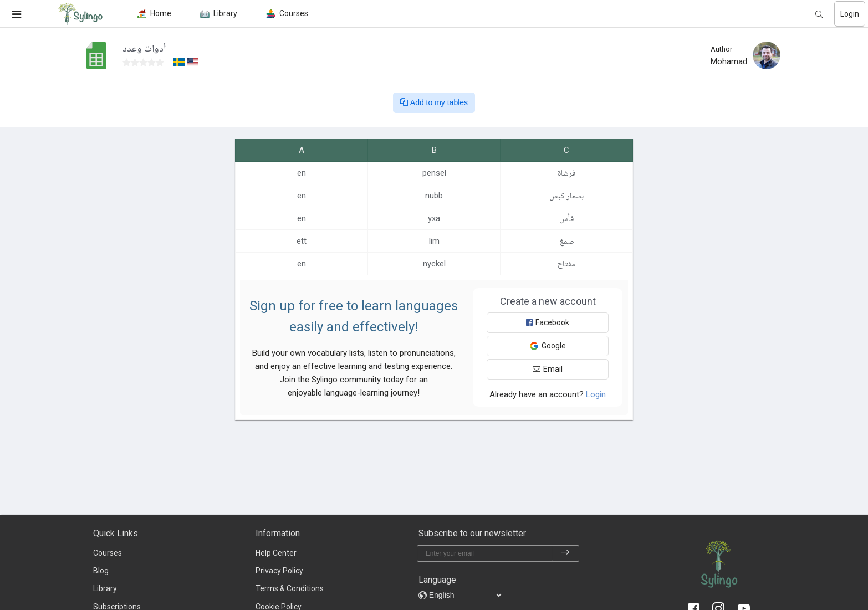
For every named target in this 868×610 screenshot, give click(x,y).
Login (850, 14)
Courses (108, 553)
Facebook (548, 322)
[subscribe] (565, 553)
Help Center (276, 553)
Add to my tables (434, 102)
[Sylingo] (80, 14)
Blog (101, 571)
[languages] (465, 595)
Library (105, 588)
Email (548, 369)
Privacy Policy (279, 571)
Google (548, 346)
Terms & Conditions (290, 588)
